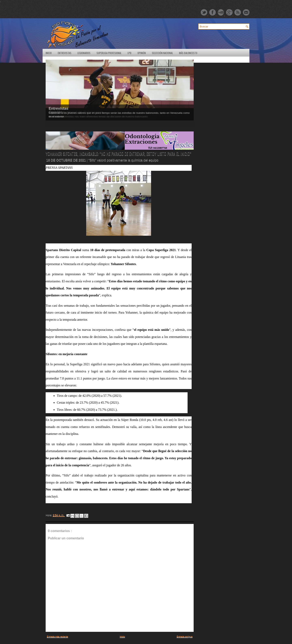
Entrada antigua (185, 636)
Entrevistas (65, 53)
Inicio (49, 53)
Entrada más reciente (57, 636)
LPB (129, 53)
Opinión (142, 53)
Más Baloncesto (188, 53)
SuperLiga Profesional (109, 53)
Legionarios (84, 53)
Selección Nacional (162, 53)
